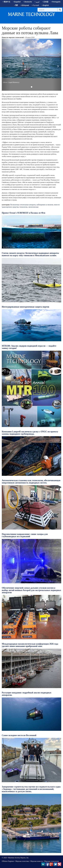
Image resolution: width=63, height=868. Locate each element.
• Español (17, 2)
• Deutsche (28, 2)
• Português (56, 2)
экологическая (33, 207)
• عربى (37, 2)
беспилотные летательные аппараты (23, 205)
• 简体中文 (6, 2)
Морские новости (37, 861)
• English (45, 5)
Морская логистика (22, 861)
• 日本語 (45, 2)
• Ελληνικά (25, 5)
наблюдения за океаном (45, 205)
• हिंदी (16, 5)
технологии (23, 207)
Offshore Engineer (8, 861)
